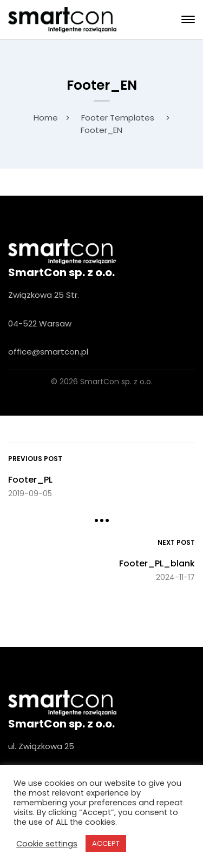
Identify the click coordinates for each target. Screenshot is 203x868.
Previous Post (35, 459)
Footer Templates (118, 118)
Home (46, 118)
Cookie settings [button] (47, 844)
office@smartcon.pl (48, 352)
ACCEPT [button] (106, 843)
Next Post (176, 542)
